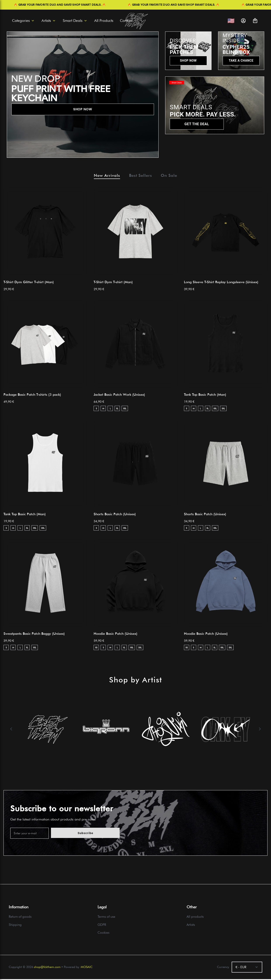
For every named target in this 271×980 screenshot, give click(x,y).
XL (117, 409)
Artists (191, 926)
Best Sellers (141, 176)
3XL (223, 409)
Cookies (103, 933)
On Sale (172, 176)
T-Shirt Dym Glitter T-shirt (29, 283)
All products (195, 918)
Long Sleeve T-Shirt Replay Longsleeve (221, 283)
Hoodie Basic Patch (115, 635)
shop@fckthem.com (47, 968)
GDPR (102, 926)
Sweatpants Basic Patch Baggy (34, 635)
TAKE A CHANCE (241, 61)
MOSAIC (87, 968)
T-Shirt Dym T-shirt (113, 283)
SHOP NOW (83, 109)
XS (96, 648)
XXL (125, 409)
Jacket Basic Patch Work (119, 396)
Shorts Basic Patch (115, 515)
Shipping (15, 926)
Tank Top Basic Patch (205, 396)
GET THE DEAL (197, 124)
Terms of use (106, 918)
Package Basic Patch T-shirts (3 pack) (32, 396)
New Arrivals (104, 176)
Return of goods (20, 918)
